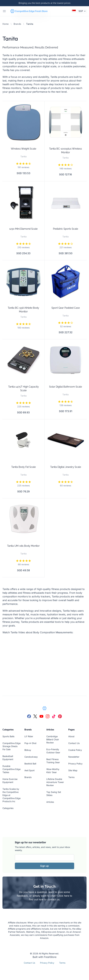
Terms (71, 777)
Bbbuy (28, 750)
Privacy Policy (75, 764)
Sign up (44, 866)
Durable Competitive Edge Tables (12, 769)
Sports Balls (8, 736)
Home (6, 24)
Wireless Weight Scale (23, 149)
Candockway (31, 757)
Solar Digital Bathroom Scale (66, 387)
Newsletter (74, 757)
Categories (8, 808)
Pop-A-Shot (30, 743)
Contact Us (74, 743)
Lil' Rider (29, 736)
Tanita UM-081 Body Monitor (23, 546)
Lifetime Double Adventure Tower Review (55, 782)
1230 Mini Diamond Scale (23, 229)
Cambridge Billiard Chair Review (53, 739)
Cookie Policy (75, 750)
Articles (50, 802)
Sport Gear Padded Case (66, 308)
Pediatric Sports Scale (66, 229)
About (71, 736)
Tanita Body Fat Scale (23, 467)
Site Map (73, 770)
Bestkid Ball (30, 764)
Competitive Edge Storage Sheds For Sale (12, 746)
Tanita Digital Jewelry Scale (66, 467)
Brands (17, 24)
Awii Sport (30, 770)
